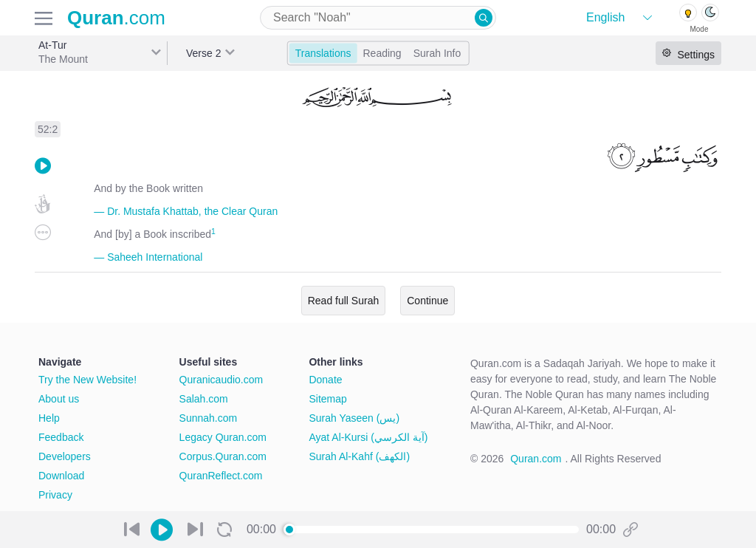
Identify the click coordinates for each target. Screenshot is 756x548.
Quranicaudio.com (221, 380)
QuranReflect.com (221, 476)
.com (116, 18)
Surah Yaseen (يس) (354, 418)
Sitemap (327, 399)
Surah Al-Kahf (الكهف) (359, 456)
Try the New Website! (87, 380)
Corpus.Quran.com (223, 456)
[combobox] (378, 18)
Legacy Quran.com (223, 437)
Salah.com (204, 399)
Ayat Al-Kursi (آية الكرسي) (368, 437)
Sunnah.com (209, 418)
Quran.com (536, 459)
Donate (325, 380)
